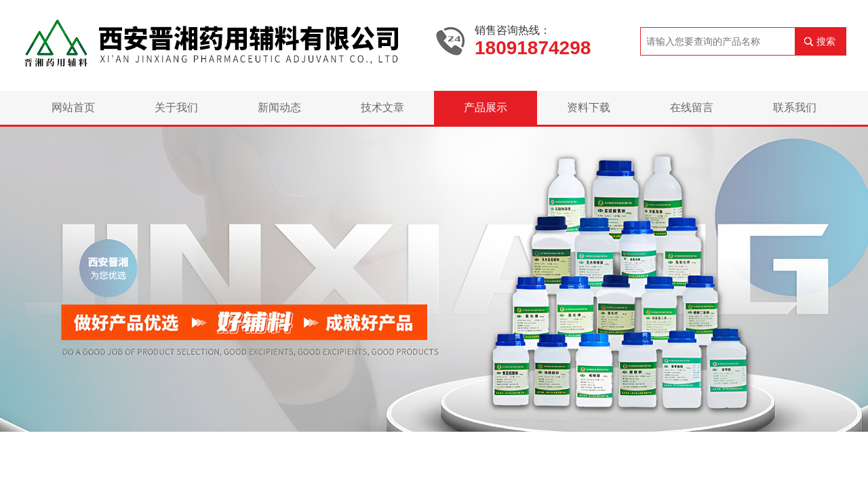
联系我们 (795, 107)
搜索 (826, 41)
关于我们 (176, 107)
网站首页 (73, 107)
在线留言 (692, 107)
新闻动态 (279, 107)
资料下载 (589, 107)
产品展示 (486, 107)
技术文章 (382, 107)
